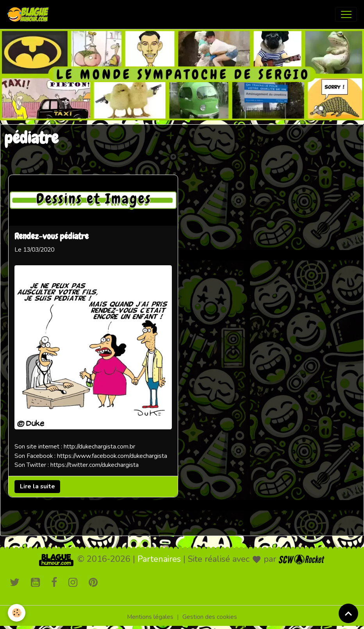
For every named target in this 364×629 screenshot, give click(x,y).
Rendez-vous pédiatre (52, 237)
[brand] (30, 14)
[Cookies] (17, 613)
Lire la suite (37, 486)
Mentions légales (150, 617)
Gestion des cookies (210, 617)
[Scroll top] (348, 613)
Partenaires (159, 559)
